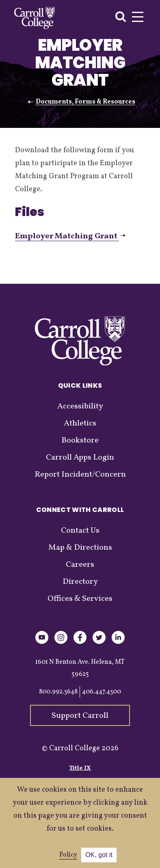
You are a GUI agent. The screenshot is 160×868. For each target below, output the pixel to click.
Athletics (80, 423)
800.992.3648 (58, 692)
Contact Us (80, 531)
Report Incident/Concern (80, 475)
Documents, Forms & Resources (85, 102)
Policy (68, 855)
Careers (80, 565)
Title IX (80, 768)
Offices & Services (80, 599)
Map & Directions (80, 548)
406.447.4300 (102, 692)
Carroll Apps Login (80, 458)
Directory (80, 582)
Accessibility (80, 406)
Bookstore (80, 440)
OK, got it (99, 855)
